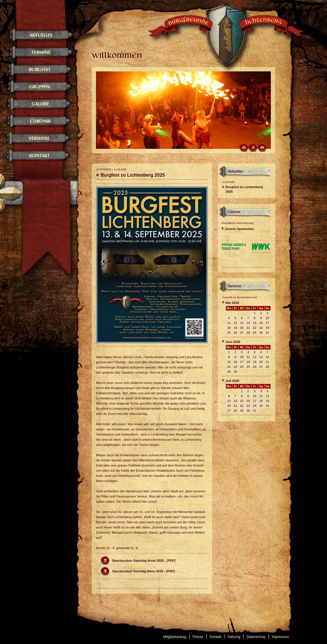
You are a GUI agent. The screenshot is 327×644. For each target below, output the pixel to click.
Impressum (280, 637)
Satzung (234, 637)
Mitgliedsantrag (175, 637)
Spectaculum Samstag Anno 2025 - (144, 561)
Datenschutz (256, 637)
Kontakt (215, 637)
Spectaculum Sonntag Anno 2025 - (143, 571)
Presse (198, 637)
